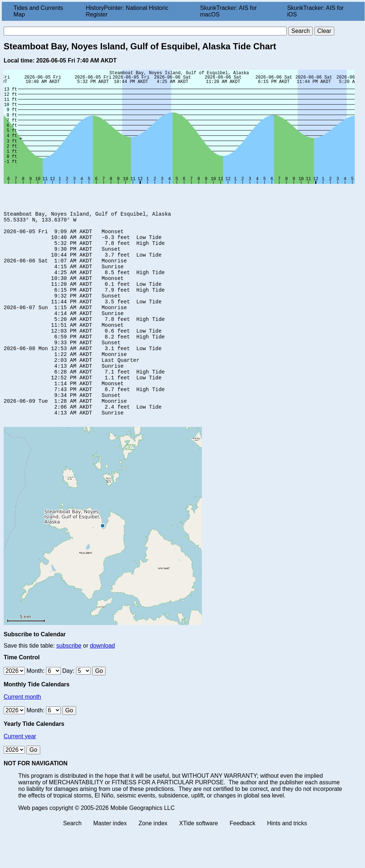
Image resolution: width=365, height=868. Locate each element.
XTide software (199, 862)
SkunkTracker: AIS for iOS (315, 11)
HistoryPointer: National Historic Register (127, 11)
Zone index (153, 862)
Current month (22, 735)
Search (72, 862)
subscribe (69, 684)
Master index (110, 862)
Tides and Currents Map (38, 11)
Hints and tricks (287, 862)
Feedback (242, 862)
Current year (20, 775)
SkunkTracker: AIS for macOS (228, 11)
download (103, 684)
